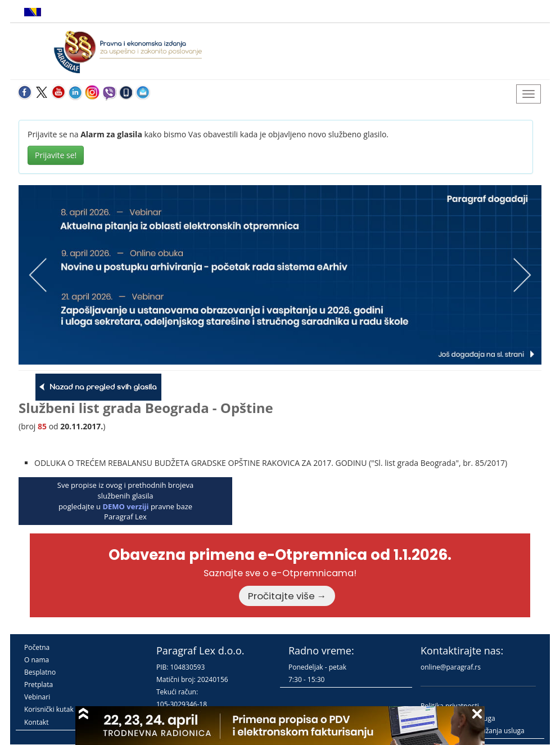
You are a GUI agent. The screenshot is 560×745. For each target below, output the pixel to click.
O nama (37, 660)
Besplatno (40, 672)
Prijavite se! (56, 155)
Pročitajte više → (287, 596)
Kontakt (36, 722)
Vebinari (37, 697)
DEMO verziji (125, 506)
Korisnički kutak (49, 709)
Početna (37, 647)
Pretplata (39, 685)
